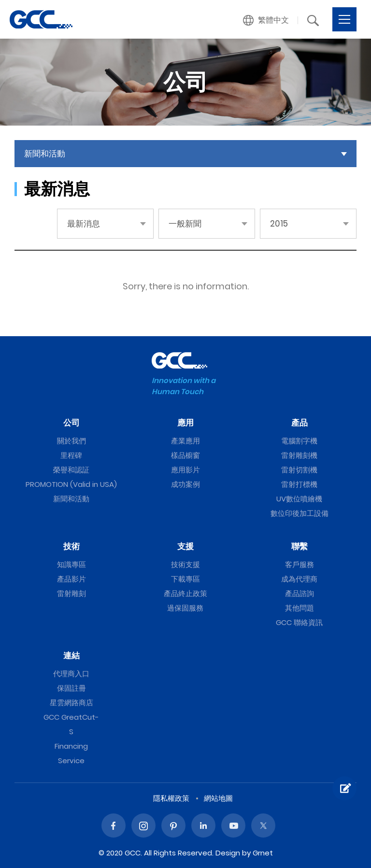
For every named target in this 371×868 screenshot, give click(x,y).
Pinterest (173, 825)
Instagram (143, 825)
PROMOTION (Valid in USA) (71, 484)
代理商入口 (71, 674)
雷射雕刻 (71, 593)
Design (228, 853)
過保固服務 (185, 608)
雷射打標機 (299, 484)
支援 (185, 546)
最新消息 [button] (84, 224)
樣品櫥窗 (185, 455)
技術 (71, 546)
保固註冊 (71, 688)
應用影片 (185, 470)
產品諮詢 (300, 593)
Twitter (263, 825)
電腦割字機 (299, 441)
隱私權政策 (171, 798)
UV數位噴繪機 (299, 499)
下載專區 (185, 579)
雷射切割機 (299, 470)
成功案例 (185, 484)
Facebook (114, 825)
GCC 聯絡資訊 (299, 622)
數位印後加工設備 (300, 513)
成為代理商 (299, 579)
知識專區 (71, 564)
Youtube (233, 825)
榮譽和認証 (71, 470)
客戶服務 (300, 564)
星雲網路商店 (71, 703)
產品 (300, 423)
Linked (203, 825)
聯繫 (300, 546)
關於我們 (71, 441)
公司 (71, 423)
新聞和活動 (71, 499)
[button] (266, 20)
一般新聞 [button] (185, 224)
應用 (185, 423)
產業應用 (185, 441)
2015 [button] (279, 224)
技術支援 (185, 564)
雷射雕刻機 (299, 455)
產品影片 (71, 579)
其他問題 (300, 608)
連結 (71, 655)
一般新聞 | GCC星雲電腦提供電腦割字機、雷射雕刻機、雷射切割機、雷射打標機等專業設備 (41, 19)
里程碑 (71, 455)
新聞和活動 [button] (45, 154)
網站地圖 (218, 798)
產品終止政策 (185, 593)
